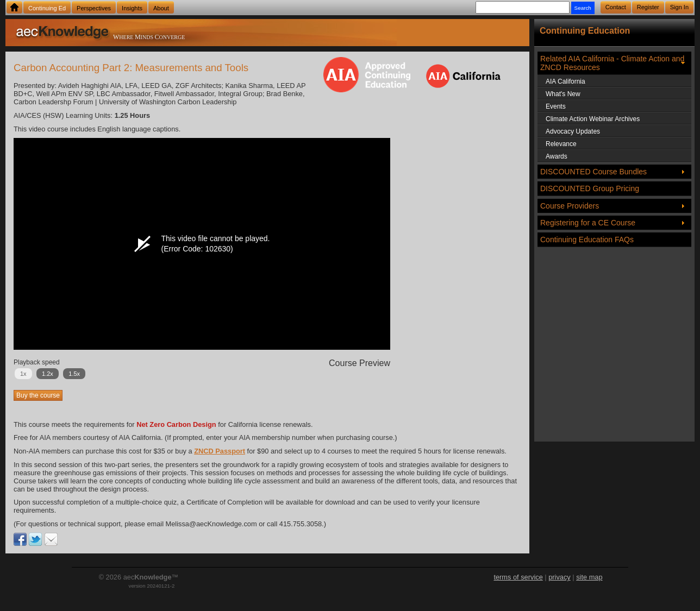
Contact (616, 7)
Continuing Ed (47, 8)
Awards (557, 156)
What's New (563, 94)
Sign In (679, 7)
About (161, 8)
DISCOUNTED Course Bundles (593, 172)
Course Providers (570, 206)
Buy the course (38, 395)
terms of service (518, 577)
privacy (560, 577)
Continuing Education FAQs (587, 240)
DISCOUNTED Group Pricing (590, 188)
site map (589, 577)
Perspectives (94, 8)
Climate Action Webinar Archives (593, 119)
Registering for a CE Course (588, 223)
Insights (132, 8)
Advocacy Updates (573, 131)
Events (556, 106)
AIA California (565, 81)
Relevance (561, 144)
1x (23, 374)
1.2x (48, 374)
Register (648, 7)
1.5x (74, 374)
